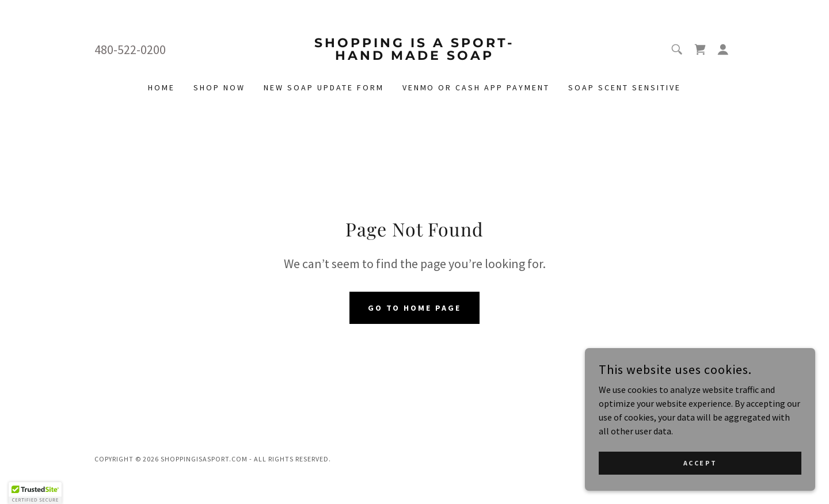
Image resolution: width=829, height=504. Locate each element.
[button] (723, 49)
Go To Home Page (415, 308)
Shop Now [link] (219, 87)
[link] (415, 56)
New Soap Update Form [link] (324, 87)
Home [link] (161, 87)
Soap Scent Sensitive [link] (625, 87)
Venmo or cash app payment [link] (476, 87)
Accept (700, 463)
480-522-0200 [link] (130, 49)
